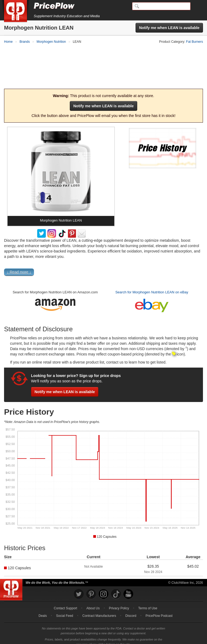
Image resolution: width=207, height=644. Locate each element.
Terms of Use (148, 603)
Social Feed (65, 610)
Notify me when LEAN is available (169, 28)
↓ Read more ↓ (19, 266)
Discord (131, 610)
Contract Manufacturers (99, 610)
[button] (103, 268)
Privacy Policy (119, 603)
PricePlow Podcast (159, 610)
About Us (93, 603)
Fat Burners (194, 42)
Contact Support (65, 603)
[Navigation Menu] (197, 6)
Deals (43, 610)
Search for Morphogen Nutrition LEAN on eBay (152, 287)
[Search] (161, 6)
